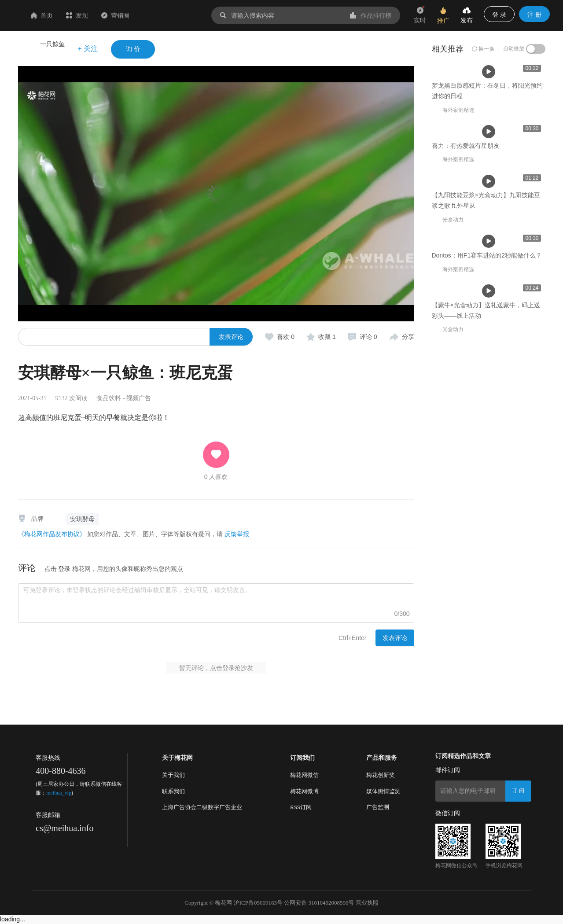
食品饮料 (109, 398)
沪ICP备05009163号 (258, 903)
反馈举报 (237, 534)
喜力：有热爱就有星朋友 (254, 258)
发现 (129, 15)
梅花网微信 (304, 775)
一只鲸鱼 (52, 44)
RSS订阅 (301, 807)
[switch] (536, 49)
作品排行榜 (371, 15)
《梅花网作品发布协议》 (52, 534)
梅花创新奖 (381, 775)
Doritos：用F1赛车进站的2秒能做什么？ (487, 543)
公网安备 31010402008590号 (319, 903)
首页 (94, 15)
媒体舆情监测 (383, 791)
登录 (64, 569)
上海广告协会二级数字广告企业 (202, 807)
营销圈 (168, 15)
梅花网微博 (304, 791)
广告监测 (378, 807)
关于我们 (173, 775)
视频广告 (139, 398)
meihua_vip (59, 793)
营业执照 (367, 903)
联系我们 (173, 791)
